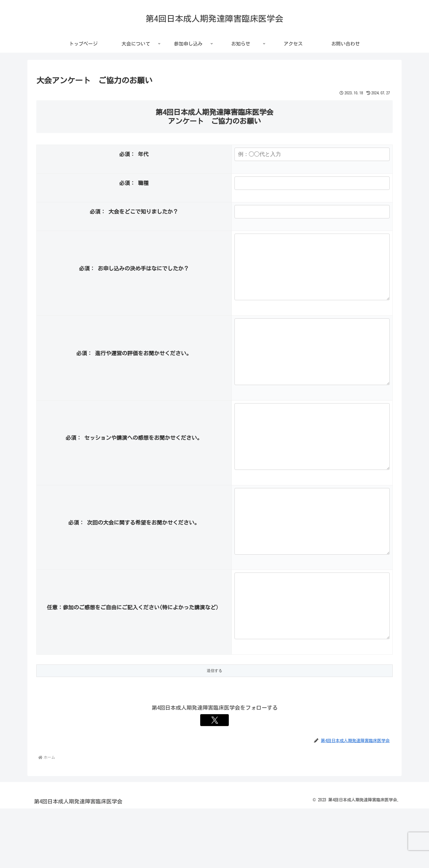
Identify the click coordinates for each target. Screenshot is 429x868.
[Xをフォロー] (214, 780)
